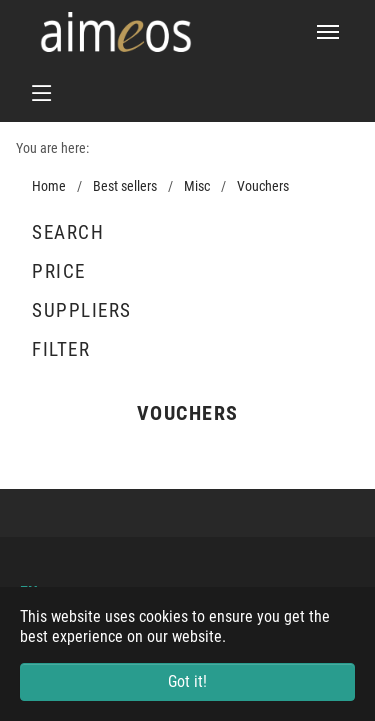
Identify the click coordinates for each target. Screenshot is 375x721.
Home (49, 186)
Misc (197, 186)
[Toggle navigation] (328, 32)
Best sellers (125, 186)
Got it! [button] (187, 681)
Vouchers (263, 186)
